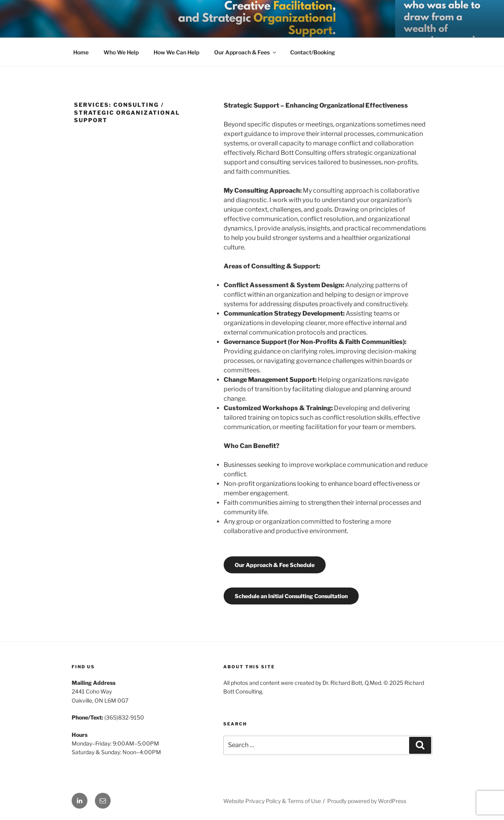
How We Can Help (176, 52)
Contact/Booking (313, 52)
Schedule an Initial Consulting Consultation (291, 596)
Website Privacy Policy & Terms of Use (272, 801)
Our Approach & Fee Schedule (275, 565)
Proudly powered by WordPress (367, 801)
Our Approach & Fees (246, 52)
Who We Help (121, 52)
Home (81, 52)
